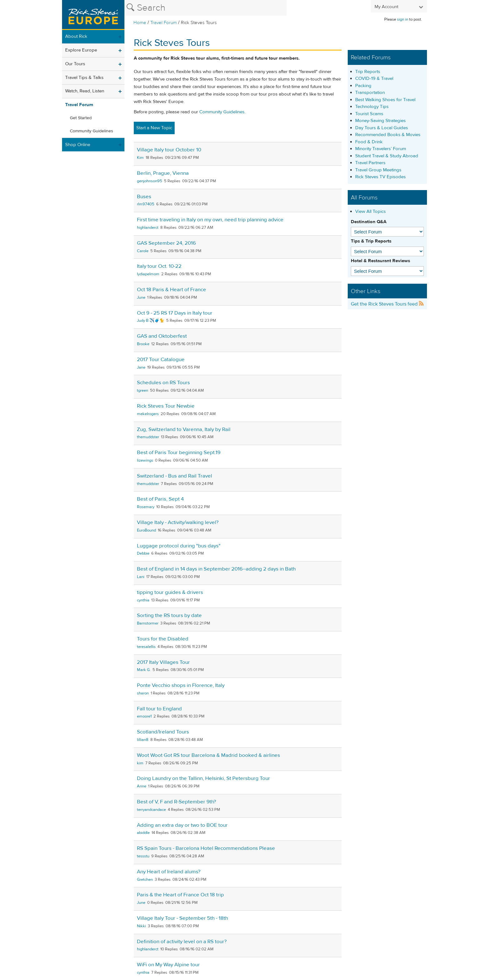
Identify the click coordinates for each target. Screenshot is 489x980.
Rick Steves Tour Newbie (166, 406)
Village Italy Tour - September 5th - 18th (182, 918)
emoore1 (144, 716)
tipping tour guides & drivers (170, 592)
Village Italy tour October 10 (169, 150)
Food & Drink (369, 142)
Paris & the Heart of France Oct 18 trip (180, 895)
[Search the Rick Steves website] (206, 8)
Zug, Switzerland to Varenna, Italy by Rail (184, 429)
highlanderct (148, 228)
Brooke (143, 344)
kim (140, 763)
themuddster (148, 437)
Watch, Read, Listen (85, 91)
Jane (141, 367)
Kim (140, 158)
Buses (144, 197)
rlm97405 (146, 204)
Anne (142, 786)
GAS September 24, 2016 (166, 243)
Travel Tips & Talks (84, 78)
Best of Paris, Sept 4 (160, 499)
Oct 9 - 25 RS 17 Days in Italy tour (175, 313)
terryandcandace (151, 810)
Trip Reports (368, 72)
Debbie (143, 553)
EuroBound (146, 530)
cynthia (143, 600)
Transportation (370, 93)
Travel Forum (164, 23)
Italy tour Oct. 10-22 (159, 266)
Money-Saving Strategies (380, 121)
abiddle (143, 833)
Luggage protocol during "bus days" (179, 546)
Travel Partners (370, 163)
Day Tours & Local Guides (382, 128)
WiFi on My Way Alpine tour (168, 965)
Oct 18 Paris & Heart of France (172, 290)
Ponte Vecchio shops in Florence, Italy (181, 685)
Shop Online (78, 145)
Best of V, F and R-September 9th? (177, 802)
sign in (403, 19)
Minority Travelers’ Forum (381, 149)
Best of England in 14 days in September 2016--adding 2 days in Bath (216, 569)
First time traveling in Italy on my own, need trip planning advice (210, 220)
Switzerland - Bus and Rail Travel (174, 476)
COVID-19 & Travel (374, 78)
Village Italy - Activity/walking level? (178, 522)
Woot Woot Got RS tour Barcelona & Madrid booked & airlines (208, 755)
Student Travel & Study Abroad (387, 156)
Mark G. (144, 670)
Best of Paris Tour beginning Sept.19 (179, 453)
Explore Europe (81, 50)
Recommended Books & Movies (388, 135)
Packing (363, 86)
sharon (143, 693)
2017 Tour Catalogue (161, 360)
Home (140, 23)
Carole (143, 251)
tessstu (143, 856)
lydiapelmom (148, 274)
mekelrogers (148, 414)
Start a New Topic (154, 128)
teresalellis (146, 647)
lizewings (145, 460)
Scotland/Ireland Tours (163, 732)
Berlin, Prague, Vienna (163, 173)
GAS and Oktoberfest (162, 336)
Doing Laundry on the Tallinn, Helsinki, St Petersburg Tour (203, 778)
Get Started (81, 118)
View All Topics (370, 211)
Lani (141, 577)
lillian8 (143, 740)
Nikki (141, 926)
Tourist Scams (369, 114)
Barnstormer (148, 623)
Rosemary (146, 507)
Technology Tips (372, 107)
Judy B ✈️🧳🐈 (151, 321)
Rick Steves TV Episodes (380, 177)
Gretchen (145, 880)
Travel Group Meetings (378, 170)
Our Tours (75, 64)
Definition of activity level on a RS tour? (182, 942)
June (141, 297)
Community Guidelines (92, 131)
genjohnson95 (150, 181)
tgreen (143, 390)
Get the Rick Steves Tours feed (387, 304)
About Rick (76, 36)
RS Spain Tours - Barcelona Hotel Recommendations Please (206, 848)
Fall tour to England (159, 709)
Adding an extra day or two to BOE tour (182, 825)
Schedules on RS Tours (163, 383)
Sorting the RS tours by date (169, 615)
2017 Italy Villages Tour (163, 662)
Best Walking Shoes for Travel (385, 100)
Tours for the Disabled (163, 639)
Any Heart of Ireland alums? (169, 872)
